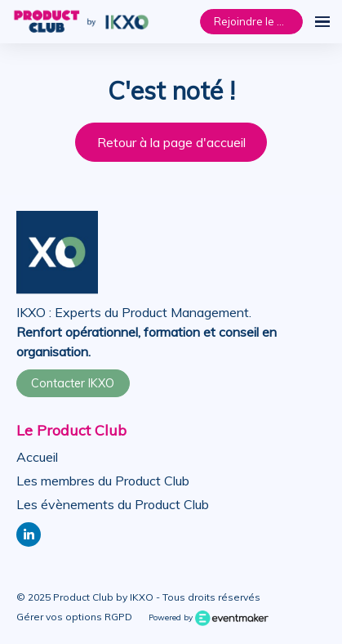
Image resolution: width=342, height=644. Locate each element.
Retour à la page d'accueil (171, 142)
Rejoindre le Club (256, 21)
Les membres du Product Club (103, 481)
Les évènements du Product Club (113, 504)
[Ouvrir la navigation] (322, 22)
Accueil (37, 457)
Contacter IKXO (73, 383)
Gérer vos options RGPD (74, 617)
